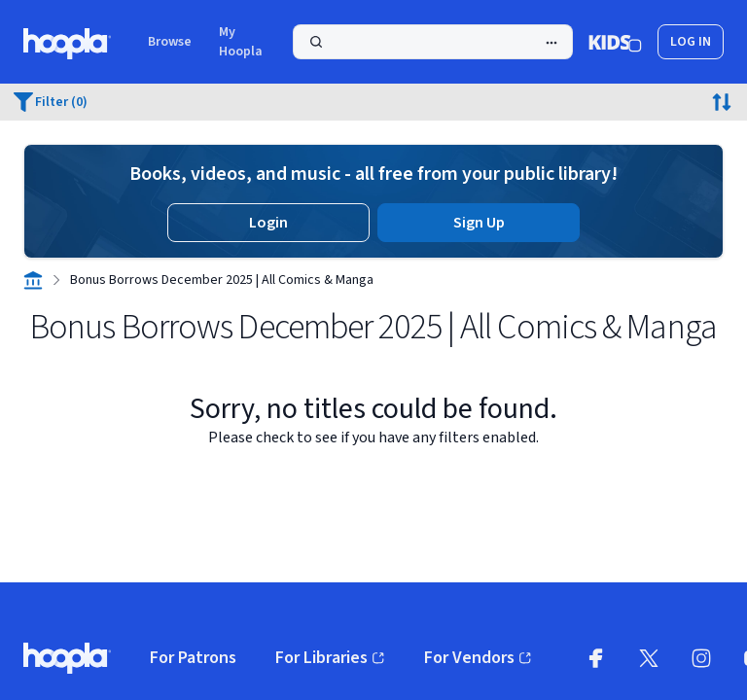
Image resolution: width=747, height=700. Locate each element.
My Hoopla (241, 42)
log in (691, 42)
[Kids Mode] (615, 42)
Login (268, 223)
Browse (170, 42)
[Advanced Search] (551, 43)
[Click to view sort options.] (722, 102)
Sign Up (479, 223)
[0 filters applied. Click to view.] (51, 102)
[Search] (433, 42)
